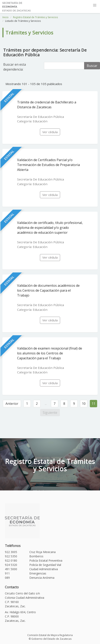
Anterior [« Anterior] (12, 404)
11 (93, 404)
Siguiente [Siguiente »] (50, 413)
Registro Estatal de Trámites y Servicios (35, 17)
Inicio (5, 17)
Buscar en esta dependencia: (15, 67)
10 (84, 404)
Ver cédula (50, 132)
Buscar (92, 66)
